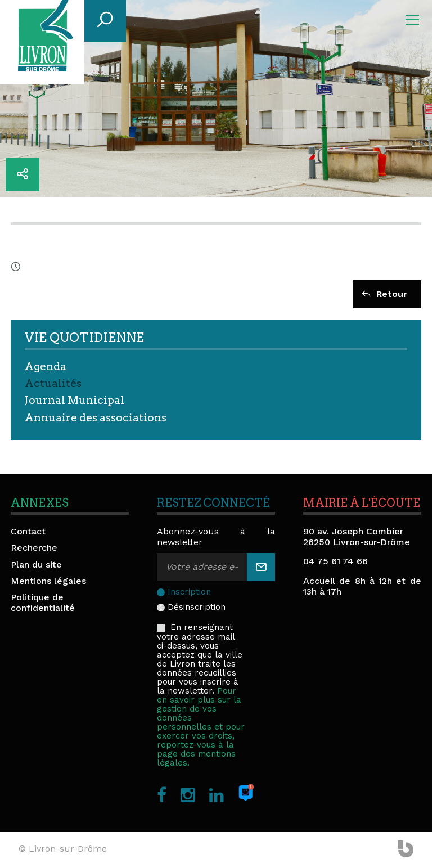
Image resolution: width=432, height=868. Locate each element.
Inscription (189, 592)
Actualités (53, 383)
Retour (384, 294)
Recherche (34, 548)
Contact (28, 531)
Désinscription (197, 607)
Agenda (46, 366)
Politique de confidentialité (43, 602)
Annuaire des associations (96, 418)
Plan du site (36, 565)
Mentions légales (48, 581)
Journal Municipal (75, 400)
